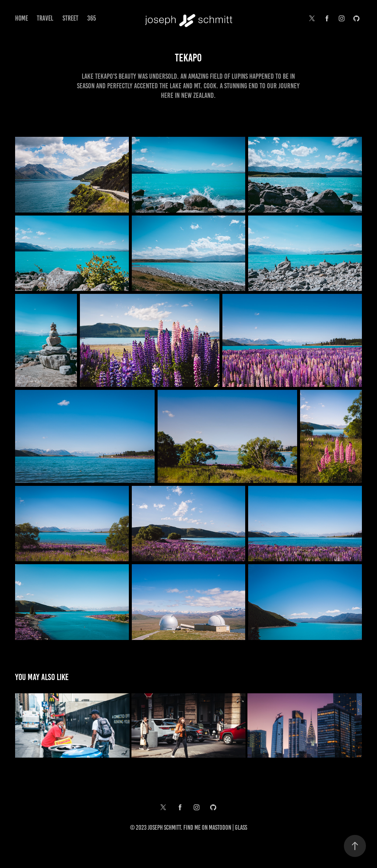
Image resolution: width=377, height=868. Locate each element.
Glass (241, 828)
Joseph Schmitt (164, 828)
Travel (45, 18)
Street (71, 18)
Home (22, 18)
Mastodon (220, 828)
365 (92, 18)
